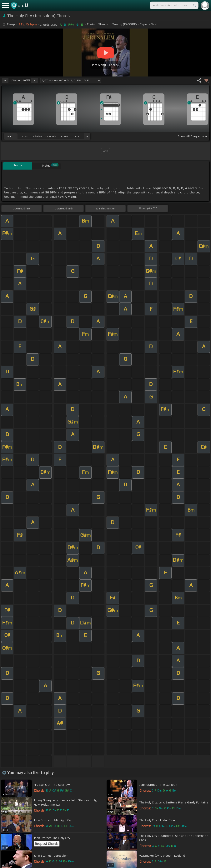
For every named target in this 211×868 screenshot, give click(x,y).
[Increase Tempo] (35, 80)
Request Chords (47, 844)
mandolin (51, 136)
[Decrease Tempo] (5, 80)
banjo (64, 136)
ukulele (38, 136)
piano (24, 136)
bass (78, 136)
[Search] (194, 5)
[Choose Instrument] (87, 136)
